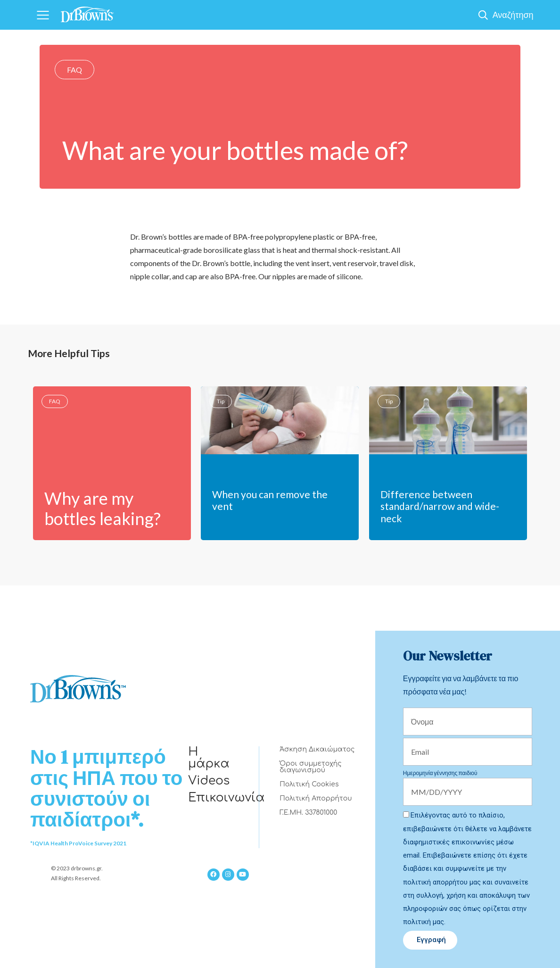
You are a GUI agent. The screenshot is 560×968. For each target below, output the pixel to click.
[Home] (87, 12)
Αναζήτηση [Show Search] (513, 15)
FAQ (74, 70)
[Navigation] (43, 15)
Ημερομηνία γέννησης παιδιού (440, 773)
